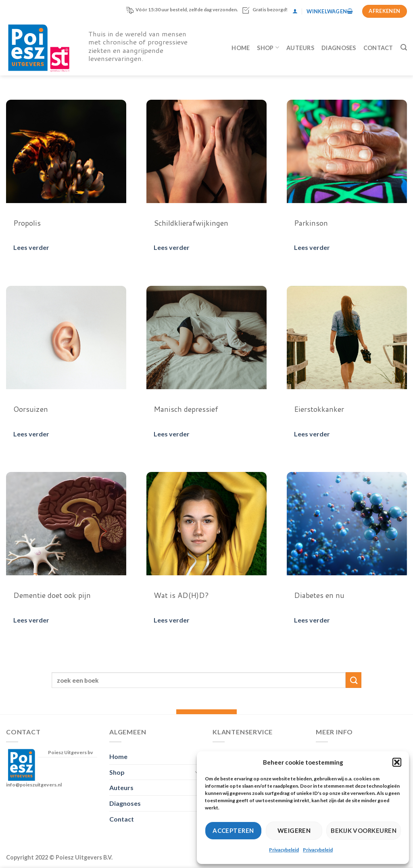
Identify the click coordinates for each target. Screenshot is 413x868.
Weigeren (294, 830)
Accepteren (233, 830)
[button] (397, 762)
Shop (268, 47)
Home (241, 48)
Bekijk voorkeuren (364, 830)
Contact (378, 48)
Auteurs (300, 48)
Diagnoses (339, 48)
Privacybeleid (284, 850)
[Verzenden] (354, 680)
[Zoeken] (404, 47)
